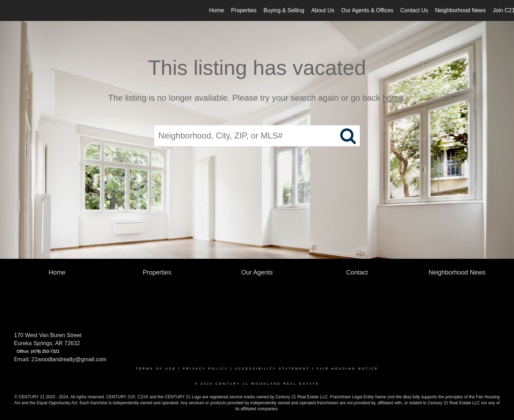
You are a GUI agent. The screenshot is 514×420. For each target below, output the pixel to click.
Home (217, 10)
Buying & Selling (284, 10)
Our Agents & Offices (367, 10)
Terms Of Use (156, 369)
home (393, 98)
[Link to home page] (9, 10)
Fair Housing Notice (347, 369)
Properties (244, 10)
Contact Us (414, 10)
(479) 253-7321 (45, 351)
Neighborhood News (460, 10)
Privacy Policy (206, 369)
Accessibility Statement (272, 369)
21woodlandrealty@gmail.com (69, 359)
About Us (323, 10)
